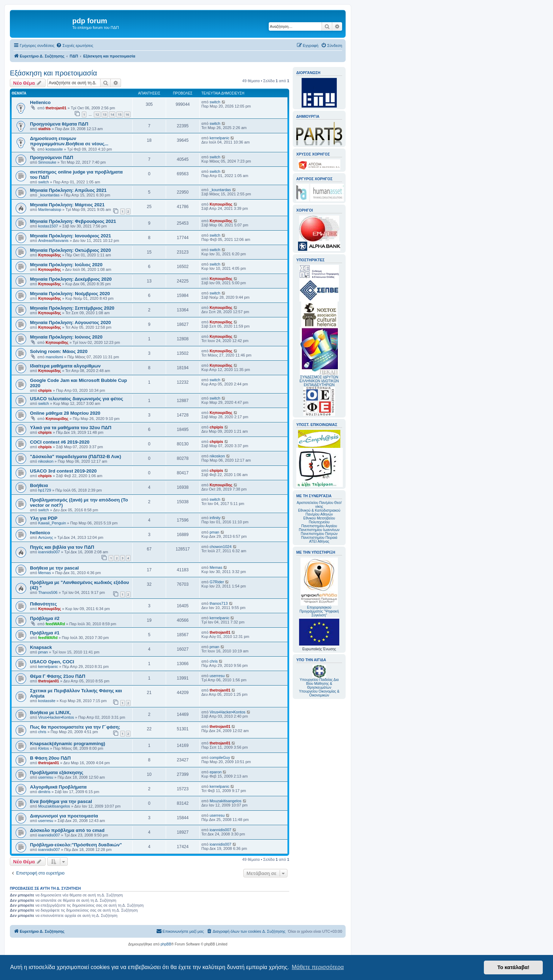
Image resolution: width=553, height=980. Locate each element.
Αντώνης (45, 537)
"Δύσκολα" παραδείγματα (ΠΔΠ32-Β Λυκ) (75, 456)
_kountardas (49, 195)
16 (127, 114)
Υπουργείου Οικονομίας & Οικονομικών (319, 693)
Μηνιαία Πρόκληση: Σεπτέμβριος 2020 (72, 308)
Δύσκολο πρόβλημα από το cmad (67, 830)
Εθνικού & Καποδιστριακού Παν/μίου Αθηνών (319, 512)
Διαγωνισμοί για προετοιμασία (64, 816)
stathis (44, 129)
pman (214, 532)
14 (112, 114)
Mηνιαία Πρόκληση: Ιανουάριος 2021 (71, 236)
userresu (217, 676)
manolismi (54, 357)
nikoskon (46, 461)
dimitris (44, 792)
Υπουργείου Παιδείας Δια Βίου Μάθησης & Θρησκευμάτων (319, 684)
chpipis (45, 390)
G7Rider (217, 582)
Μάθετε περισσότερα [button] (318, 967)
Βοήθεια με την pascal (54, 568)
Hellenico (40, 102)
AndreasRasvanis (53, 241)
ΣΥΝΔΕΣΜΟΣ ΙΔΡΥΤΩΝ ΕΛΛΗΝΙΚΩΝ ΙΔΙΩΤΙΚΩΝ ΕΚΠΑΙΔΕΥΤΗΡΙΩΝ (319, 381)
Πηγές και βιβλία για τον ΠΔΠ (62, 547)
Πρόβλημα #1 (45, 633)
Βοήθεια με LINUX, (50, 713)
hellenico (40, 533)
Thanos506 (48, 592)
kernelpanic (219, 138)
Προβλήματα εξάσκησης (57, 772)
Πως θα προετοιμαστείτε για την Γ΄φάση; (75, 727)
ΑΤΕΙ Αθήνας (319, 541)
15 (120, 114)
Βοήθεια (39, 485)
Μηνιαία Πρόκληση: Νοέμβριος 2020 (70, 294)
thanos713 (218, 603)
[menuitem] (75, 45)
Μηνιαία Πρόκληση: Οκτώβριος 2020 (70, 250)
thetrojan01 (56, 108)
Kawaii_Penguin (52, 523)
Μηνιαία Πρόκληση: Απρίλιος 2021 (68, 190)
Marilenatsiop (50, 209)
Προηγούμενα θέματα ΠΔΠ (59, 124)
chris (214, 661)
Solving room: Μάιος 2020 (59, 351)
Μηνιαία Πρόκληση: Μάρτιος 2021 (67, 205)
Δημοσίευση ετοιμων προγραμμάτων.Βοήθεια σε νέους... (69, 141)
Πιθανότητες (43, 604)
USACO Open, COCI (52, 662)
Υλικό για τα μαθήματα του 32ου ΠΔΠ (71, 428)
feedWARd (55, 624)
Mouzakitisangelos (54, 806)
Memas (44, 573)
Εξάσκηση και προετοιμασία (53, 73)
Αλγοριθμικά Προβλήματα (58, 787)
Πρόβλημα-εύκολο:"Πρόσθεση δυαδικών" (76, 845)
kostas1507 (48, 226)
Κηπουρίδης (221, 204)
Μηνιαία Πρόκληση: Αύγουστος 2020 (70, 322)
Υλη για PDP (44, 518)
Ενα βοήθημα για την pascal (61, 801)
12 (97, 114)
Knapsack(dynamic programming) (68, 744)
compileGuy (220, 757)
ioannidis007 (49, 552)
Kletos (44, 748)
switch (215, 102)
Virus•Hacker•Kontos (56, 717)
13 (105, 114)
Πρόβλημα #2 (45, 618)
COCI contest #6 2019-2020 (60, 442)
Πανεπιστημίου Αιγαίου (319, 526)
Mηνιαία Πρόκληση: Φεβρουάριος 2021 (73, 221)
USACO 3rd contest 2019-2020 (63, 471)
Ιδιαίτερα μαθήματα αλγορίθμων (65, 366)
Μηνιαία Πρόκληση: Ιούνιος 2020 (66, 337)
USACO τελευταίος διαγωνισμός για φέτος (77, 399)
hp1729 (45, 490)
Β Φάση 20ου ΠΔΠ (50, 758)
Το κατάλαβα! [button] (513, 967)
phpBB (166, 944)
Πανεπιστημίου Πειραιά (319, 538)
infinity (215, 518)
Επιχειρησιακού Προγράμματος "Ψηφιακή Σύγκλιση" (319, 587)
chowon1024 (220, 547)
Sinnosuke (47, 162)
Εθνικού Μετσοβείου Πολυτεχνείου (319, 520)
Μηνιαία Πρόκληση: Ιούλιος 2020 (66, 265)
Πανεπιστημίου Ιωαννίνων (319, 530)
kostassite (54, 149)
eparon (215, 772)
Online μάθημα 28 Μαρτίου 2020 (65, 413)
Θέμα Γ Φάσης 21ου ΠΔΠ (58, 676)
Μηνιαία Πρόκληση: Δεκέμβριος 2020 (71, 279)
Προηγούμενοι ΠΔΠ (51, 157)
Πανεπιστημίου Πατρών (319, 534)
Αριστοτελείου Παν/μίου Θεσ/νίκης (319, 505)
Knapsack (41, 647)
